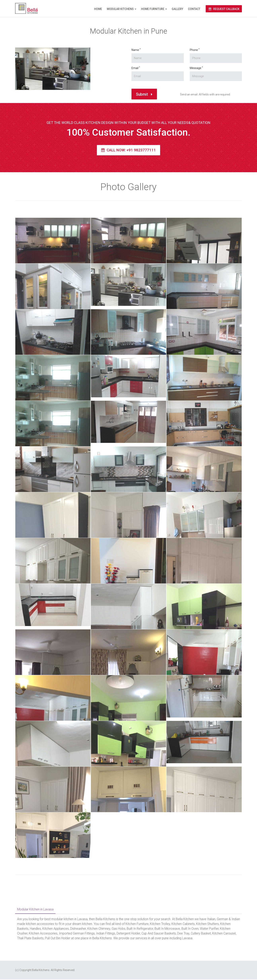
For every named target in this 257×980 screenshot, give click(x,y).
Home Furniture (153, 9)
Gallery (177, 9)
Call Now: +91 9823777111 (128, 151)
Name (114, 67)
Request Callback (224, 9)
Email (119, 84)
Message (177, 65)
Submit (136, 107)
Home (98, 9)
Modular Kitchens (120, 9)
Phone (169, 48)
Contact (194, 9)
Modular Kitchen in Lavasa (35, 910)
